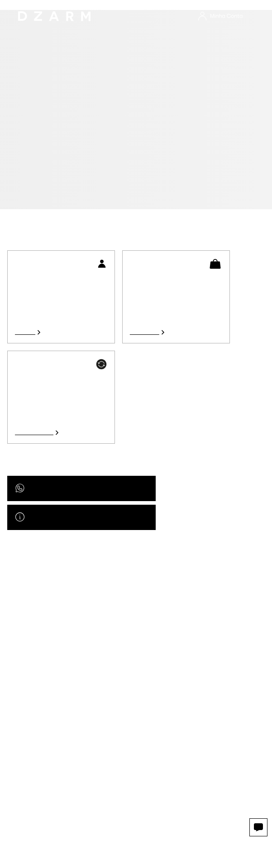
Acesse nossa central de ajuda (69, 517)
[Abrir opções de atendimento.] (258, 827)
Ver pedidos (145, 332)
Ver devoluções (34, 432)
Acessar (25, 332)
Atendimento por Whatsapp (66, 488)
